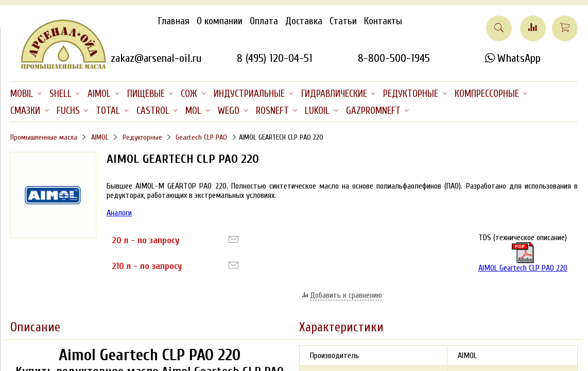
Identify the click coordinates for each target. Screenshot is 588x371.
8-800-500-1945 (394, 58)
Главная (174, 21)
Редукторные (142, 137)
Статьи (343, 21)
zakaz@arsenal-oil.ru (156, 58)
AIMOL (100, 137)
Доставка (304, 21)
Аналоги (119, 213)
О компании (220, 21)
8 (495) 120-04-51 (275, 58)
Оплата (264, 21)
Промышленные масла (44, 137)
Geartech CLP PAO (201, 137)
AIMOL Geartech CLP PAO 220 (523, 257)
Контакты (383, 21)
